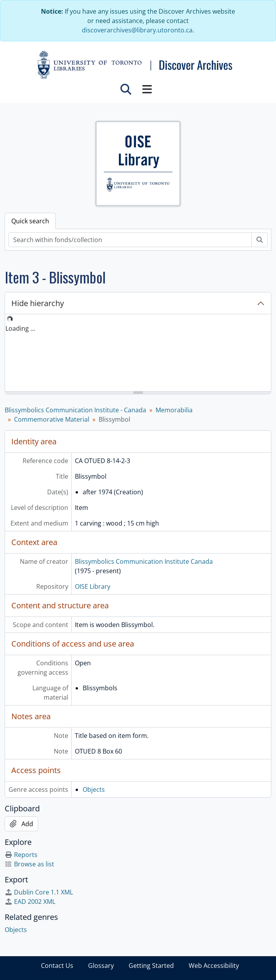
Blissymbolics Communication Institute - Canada (75, 410)
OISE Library (93, 586)
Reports (21, 855)
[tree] (138, 353)
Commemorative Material (52, 419)
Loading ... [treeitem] (20, 328)
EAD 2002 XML (30, 902)
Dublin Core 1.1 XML (39, 892)
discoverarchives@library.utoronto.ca (137, 30)
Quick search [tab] (30, 221)
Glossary (101, 966)
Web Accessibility (214, 966)
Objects (94, 789)
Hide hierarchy (38, 303)
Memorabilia (174, 410)
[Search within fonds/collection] (130, 240)
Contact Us (57, 966)
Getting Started (151, 966)
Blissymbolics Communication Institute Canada (144, 561)
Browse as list (29, 864)
